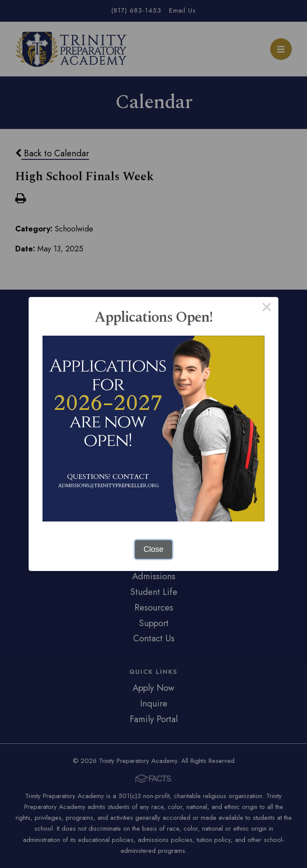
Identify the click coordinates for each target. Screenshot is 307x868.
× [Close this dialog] (266, 309)
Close (153, 549)
